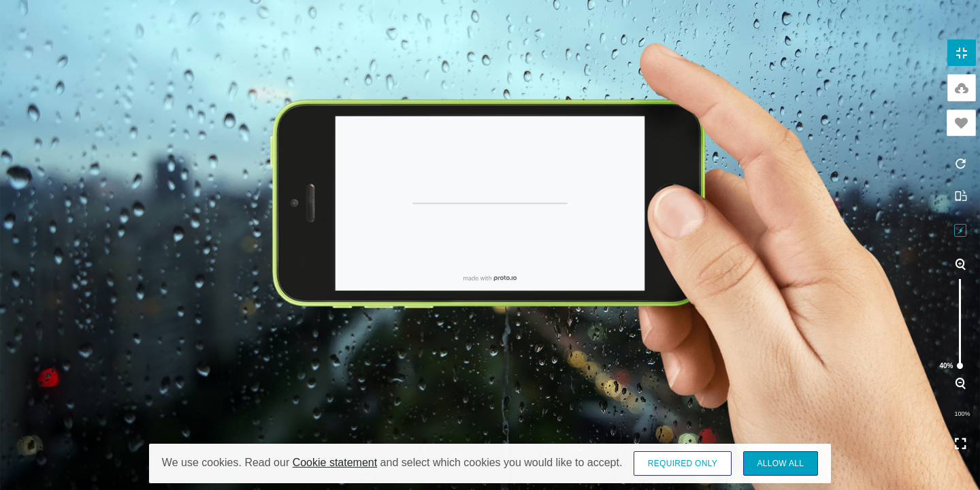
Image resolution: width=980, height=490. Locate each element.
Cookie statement (335, 462)
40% (960, 366)
